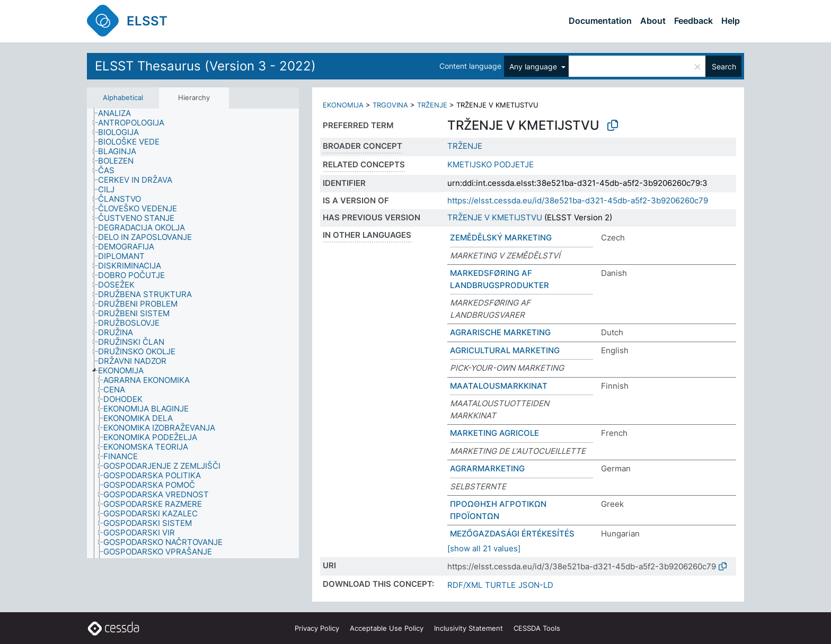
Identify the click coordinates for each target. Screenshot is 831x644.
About (653, 21)
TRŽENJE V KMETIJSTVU (495, 217)
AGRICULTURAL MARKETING (505, 350)
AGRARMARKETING (487, 468)
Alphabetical (123, 97)
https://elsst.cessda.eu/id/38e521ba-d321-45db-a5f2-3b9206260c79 (578, 200)
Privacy (317, 628)
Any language (534, 66)
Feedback (693, 21)
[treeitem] (119, 113)
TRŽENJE (432, 105)
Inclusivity (468, 628)
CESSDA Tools (537, 628)
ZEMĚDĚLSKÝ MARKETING (501, 238)
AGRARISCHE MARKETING (500, 332)
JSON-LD (536, 585)
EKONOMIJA (343, 105)
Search (724, 66)
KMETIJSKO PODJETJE (490, 164)
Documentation (600, 21)
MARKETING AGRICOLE (494, 433)
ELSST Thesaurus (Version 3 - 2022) (205, 66)
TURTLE (500, 585)
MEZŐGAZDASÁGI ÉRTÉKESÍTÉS (512, 534)
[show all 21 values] (484, 548)
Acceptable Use (387, 628)
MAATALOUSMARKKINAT (499, 386)
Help (731, 21)
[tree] (193, 334)
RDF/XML (465, 585)
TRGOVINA (390, 105)
